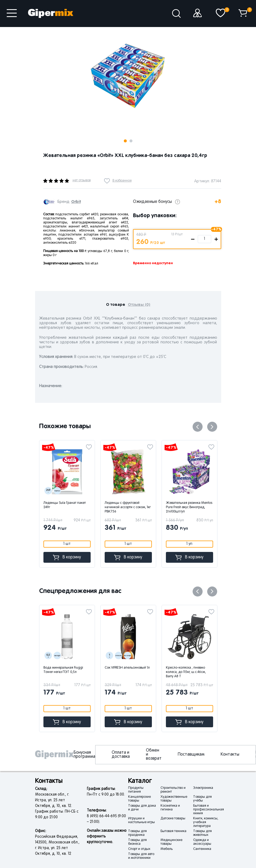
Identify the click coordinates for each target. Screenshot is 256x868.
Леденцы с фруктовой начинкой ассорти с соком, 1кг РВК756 (128, 507)
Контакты (230, 755)
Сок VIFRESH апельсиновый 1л (127, 668)
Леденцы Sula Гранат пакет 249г (65, 505)
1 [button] (125, 141)
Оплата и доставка (121, 755)
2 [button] (131, 141)
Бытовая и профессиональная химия (209, 810)
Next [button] (88, 36)
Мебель (167, 849)
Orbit (76, 202)
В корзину (67, 557)
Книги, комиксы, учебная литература (206, 822)
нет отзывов (82, 180)
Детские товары (173, 819)
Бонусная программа (84, 755)
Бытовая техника (173, 831)
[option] (128, 76)
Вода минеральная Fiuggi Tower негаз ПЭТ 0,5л (63, 670)
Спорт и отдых (139, 849)
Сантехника (202, 849)
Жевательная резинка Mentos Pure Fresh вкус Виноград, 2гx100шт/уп (189, 507)
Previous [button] (198, 427)
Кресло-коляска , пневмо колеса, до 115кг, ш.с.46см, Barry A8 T (186, 672)
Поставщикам (191, 755)
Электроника (203, 788)
